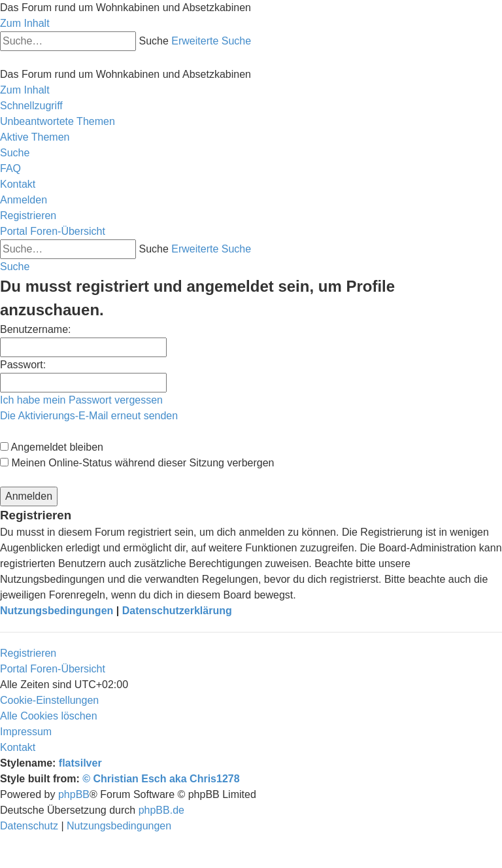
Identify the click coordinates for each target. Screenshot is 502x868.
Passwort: (23, 365)
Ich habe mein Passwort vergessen (81, 400)
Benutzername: (36, 329)
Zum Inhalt (25, 23)
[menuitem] (58, 121)
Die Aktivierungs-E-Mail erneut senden (89, 416)
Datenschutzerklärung (177, 611)
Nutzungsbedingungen (57, 611)
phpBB (74, 794)
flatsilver (80, 763)
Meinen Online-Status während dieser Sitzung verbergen (137, 463)
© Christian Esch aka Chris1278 (161, 779)
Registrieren (28, 653)
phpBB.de (161, 810)
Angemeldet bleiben (52, 447)
